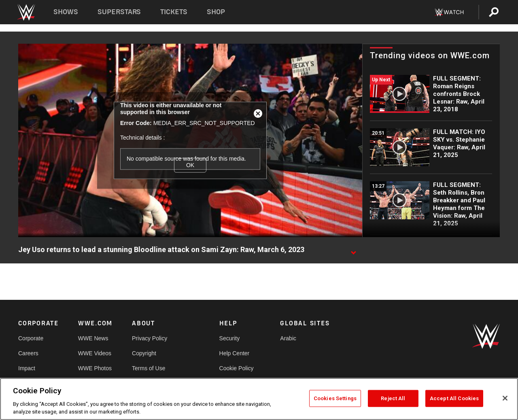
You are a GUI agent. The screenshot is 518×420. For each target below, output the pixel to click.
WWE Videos (95, 353)
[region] (259, 399)
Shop (216, 12)
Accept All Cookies (454, 398)
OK (190, 165)
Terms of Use (149, 368)
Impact (27, 368)
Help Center (235, 353)
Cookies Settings (335, 398)
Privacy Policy (150, 338)
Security (230, 338)
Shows (66, 12)
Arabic (288, 338)
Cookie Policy (237, 368)
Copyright (144, 353)
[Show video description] (353, 250)
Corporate (31, 338)
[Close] (505, 398)
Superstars (119, 12)
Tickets (174, 12)
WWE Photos (95, 368)
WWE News (93, 338)
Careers (28, 353)
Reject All (393, 398)
